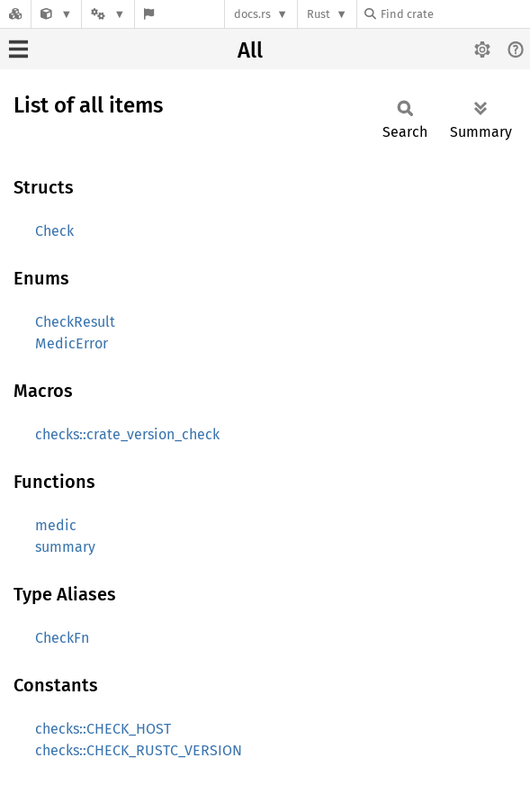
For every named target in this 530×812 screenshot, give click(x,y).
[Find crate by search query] (454, 14)
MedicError (72, 343)
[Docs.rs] (15, 14)
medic (56, 525)
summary (65, 547)
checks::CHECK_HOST (103, 729)
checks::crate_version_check (127, 434)
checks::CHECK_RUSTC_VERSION (139, 750)
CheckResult (75, 322)
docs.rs (252, 14)
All (250, 50)
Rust (319, 14)
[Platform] (108, 14)
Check (54, 231)
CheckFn (62, 638)
